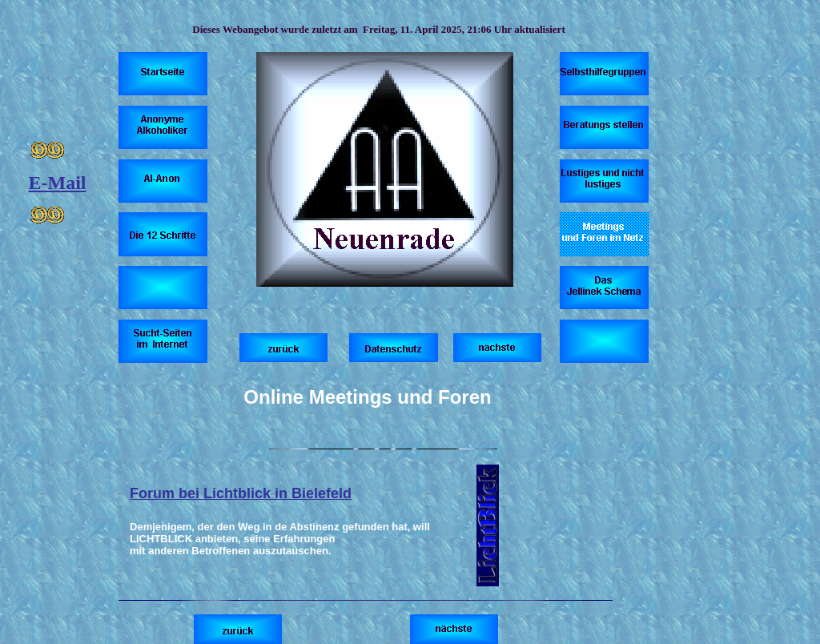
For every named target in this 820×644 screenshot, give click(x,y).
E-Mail (58, 183)
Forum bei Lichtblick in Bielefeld (241, 493)
